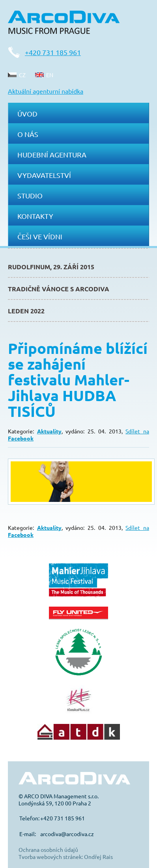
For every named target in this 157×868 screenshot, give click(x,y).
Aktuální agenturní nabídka (46, 91)
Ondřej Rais (98, 857)
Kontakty (35, 216)
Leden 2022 (26, 311)
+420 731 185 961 (53, 52)
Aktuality (49, 431)
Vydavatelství (44, 175)
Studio (30, 195)
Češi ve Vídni (40, 236)
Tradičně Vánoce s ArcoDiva (59, 289)
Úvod (27, 114)
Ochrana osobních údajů (48, 849)
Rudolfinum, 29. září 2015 (51, 267)
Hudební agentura (52, 155)
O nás (28, 134)
